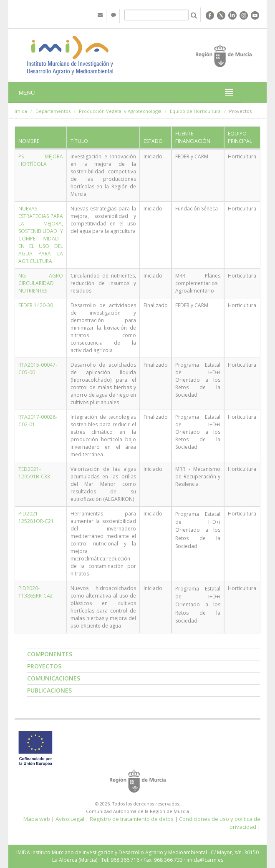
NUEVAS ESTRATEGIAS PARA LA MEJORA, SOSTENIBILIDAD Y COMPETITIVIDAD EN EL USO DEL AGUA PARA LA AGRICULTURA (41, 235)
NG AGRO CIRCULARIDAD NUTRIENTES (41, 283)
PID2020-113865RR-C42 (35, 592)
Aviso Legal (70, 819)
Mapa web (37, 819)
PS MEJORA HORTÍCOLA (41, 160)
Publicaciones (49, 690)
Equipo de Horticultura (195, 111)
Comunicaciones (54, 678)
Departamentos (53, 111)
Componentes (50, 654)
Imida (21, 111)
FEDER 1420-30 (36, 305)
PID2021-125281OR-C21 (36, 517)
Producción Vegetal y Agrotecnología (120, 111)
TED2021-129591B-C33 (34, 473)
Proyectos (44, 666)
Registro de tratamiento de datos (132, 819)
